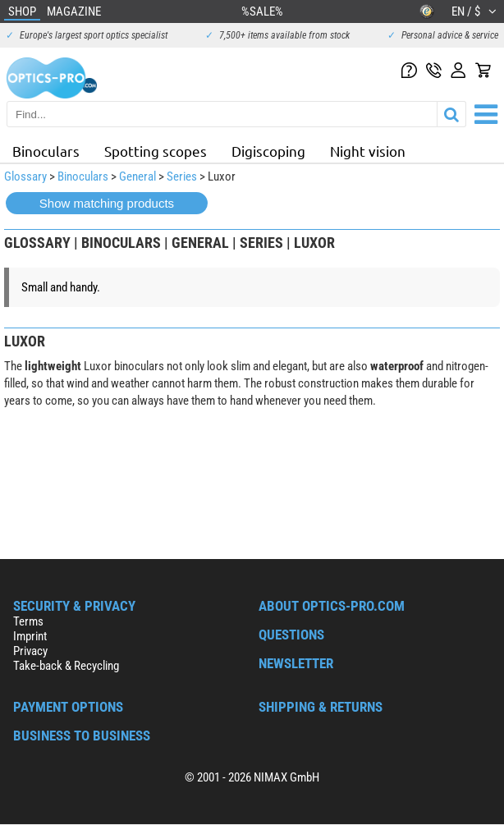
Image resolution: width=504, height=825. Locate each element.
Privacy (30, 651)
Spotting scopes (156, 151)
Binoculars (46, 151)
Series (182, 176)
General (137, 176)
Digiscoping (268, 151)
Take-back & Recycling (66, 666)
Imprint (30, 636)
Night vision (368, 151)
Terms (28, 621)
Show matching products (107, 203)
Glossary (25, 176)
